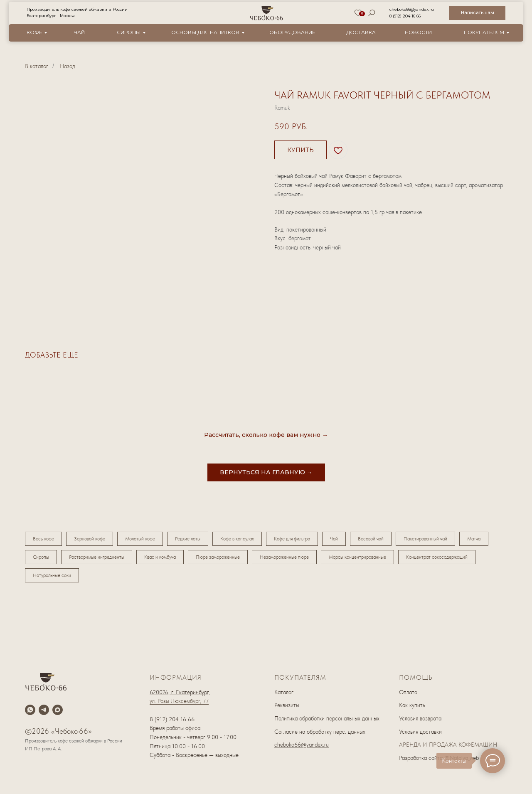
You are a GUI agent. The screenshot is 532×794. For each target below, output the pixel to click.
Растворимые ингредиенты (97, 557)
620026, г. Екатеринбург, (180, 692)
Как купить (412, 705)
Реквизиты (287, 705)
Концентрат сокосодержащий (437, 557)
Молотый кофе (140, 539)
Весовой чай (371, 539)
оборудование (292, 32)
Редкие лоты (188, 539)
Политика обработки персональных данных (327, 718)
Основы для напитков (205, 32)
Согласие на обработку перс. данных (320, 732)
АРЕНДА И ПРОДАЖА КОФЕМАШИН (448, 745)
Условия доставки (420, 732)
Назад (68, 66)
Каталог (284, 692)
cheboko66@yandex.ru (412, 9)
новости (418, 32)
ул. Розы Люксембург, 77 (179, 701)
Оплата (408, 692)
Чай (79, 32)
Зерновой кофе (90, 539)
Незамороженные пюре (284, 557)
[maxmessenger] (58, 710)
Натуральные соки (52, 575)
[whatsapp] (30, 710)
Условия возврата (420, 718)
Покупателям (484, 32)
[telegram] (44, 710)
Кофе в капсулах (237, 539)
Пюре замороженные (218, 557)
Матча (474, 539)
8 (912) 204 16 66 (405, 16)
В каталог (37, 66)
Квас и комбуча (160, 557)
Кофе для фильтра (292, 539)
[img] (266, 13)
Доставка (361, 32)
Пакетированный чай (425, 539)
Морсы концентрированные (357, 557)
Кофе (34, 32)
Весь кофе (43, 539)
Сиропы (129, 32)
